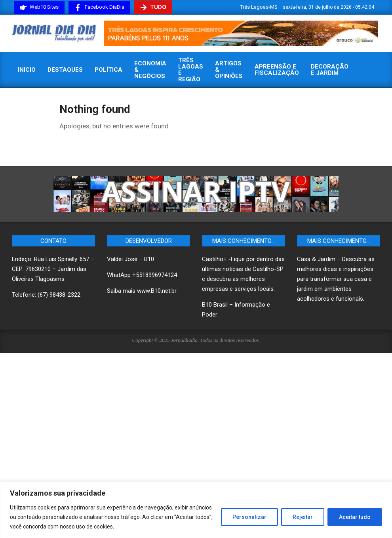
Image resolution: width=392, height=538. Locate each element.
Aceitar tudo (355, 517)
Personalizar (249, 517)
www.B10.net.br (157, 291)
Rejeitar (303, 517)
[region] (196, 510)
